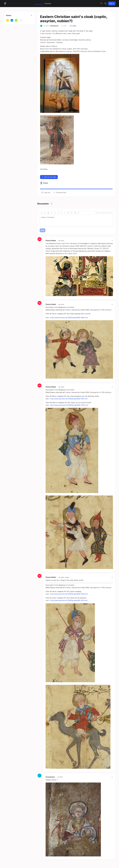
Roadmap (48, 3)
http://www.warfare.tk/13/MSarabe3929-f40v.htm (69, 594)
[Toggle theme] (106, 4)
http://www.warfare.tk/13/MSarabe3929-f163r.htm (69, 405)
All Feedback (39, 3)
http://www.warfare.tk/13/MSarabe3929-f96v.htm (69, 318)
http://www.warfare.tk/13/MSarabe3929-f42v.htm (69, 600)
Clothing (44, 169)
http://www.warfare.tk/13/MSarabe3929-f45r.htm (69, 399)
